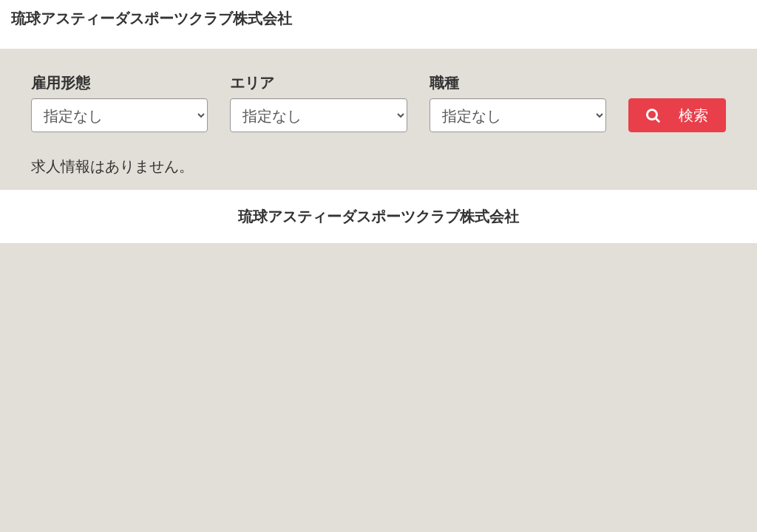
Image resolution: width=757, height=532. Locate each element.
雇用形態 (61, 82)
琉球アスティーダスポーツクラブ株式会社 (152, 18)
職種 (444, 82)
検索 (677, 115)
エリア (252, 82)
